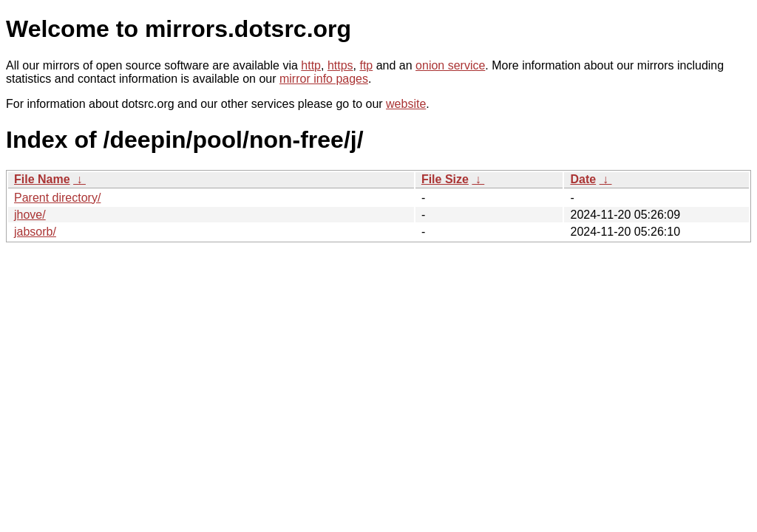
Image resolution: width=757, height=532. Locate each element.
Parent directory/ (57, 198)
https (340, 65)
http (311, 65)
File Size (445, 179)
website (406, 104)
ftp (366, 65)
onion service (450, 65)
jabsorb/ (35, 232)
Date (583, 179)
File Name (42, 179)
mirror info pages (324, 79)
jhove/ (30, 215)
